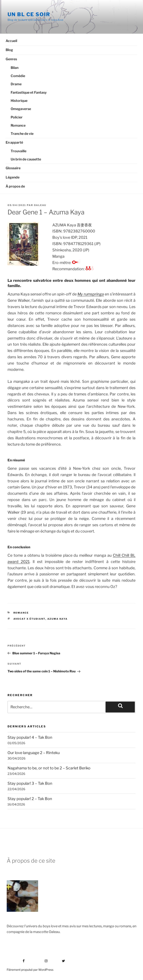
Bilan (15, 68)
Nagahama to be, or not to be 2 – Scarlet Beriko (49, 768)
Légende (13, 177)
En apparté (14, 142)
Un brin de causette (26, 159)
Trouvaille (19, 151)
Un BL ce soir (29, 14)
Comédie (18, 76)
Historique (19, 101)
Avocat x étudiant (29, 619)
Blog (9, 50)
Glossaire (13, 168)
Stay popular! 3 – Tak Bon (30, 783)
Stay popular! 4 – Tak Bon (30, 737)
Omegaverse (21, 109)
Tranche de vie (22, 134)
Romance (18, 125)
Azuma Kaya (58, 619)
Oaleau (40, 205)
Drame (16, 84)
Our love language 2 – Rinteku (34, 753)
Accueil (11, 41)
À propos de (15, 186)
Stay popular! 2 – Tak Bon (30, 799)
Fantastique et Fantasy (29, 92)
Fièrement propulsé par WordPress (30, 970)
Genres (11, 59)
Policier (17, 117)
